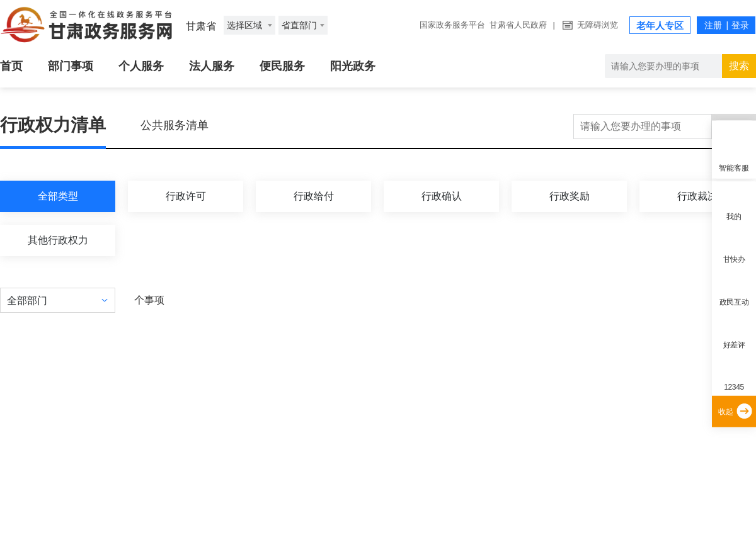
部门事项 (71, 66)
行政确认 (442, 196)
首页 (11, 66)
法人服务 (212, 66)
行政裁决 (697, 196)
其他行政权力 (58, 240)
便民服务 (282, 66)
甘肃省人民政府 (518, 25)
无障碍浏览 (598, 25)
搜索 (739, 66)
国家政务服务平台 (452, 25)
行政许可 (186, 196)
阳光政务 (353, 66)
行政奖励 (570, 196)
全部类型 (58, 196)
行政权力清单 (53, 125)
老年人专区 (660, 25)
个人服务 (141, 66)
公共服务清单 (175, 125)
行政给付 (314, 196)
